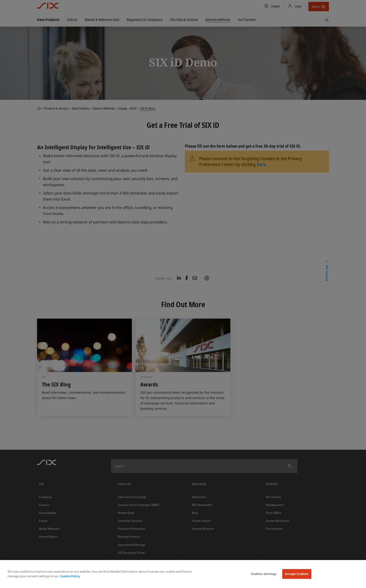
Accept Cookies (297, 574)
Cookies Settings (264, 574)
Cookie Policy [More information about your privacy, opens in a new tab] (70, 576)
